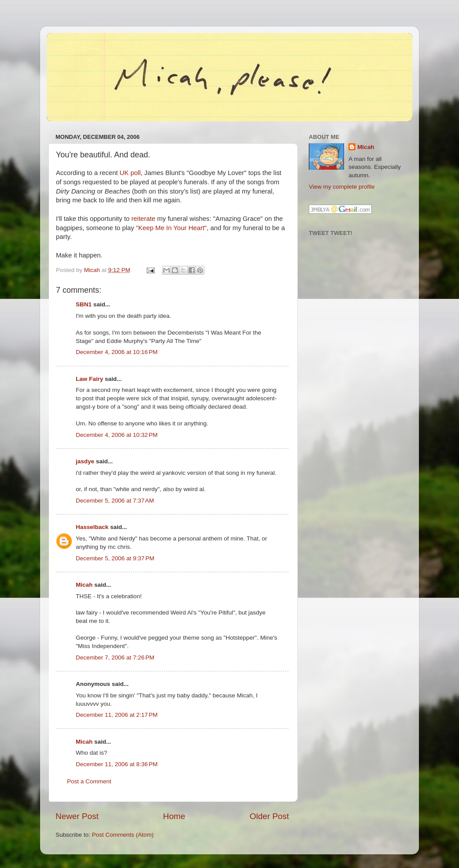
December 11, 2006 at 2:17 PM (117, 715)
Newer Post (77, 816)
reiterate (143, 219)
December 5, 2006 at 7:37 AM (115, 501)
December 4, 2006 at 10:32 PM (117, 435)
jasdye (85, 461)
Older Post (269, 816)
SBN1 (84, 304)
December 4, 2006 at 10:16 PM (117, 352)
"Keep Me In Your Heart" (172, 228)
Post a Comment (89, 781)
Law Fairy (89, 379)
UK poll (130, 173)
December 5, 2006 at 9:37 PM (115, 558)
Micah (84, 585)
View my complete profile (342, 187)
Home (174, 816)
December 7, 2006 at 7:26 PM (115, 658)
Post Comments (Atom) (123, 835)
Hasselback (92, 527)
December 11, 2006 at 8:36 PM (117, 764)
